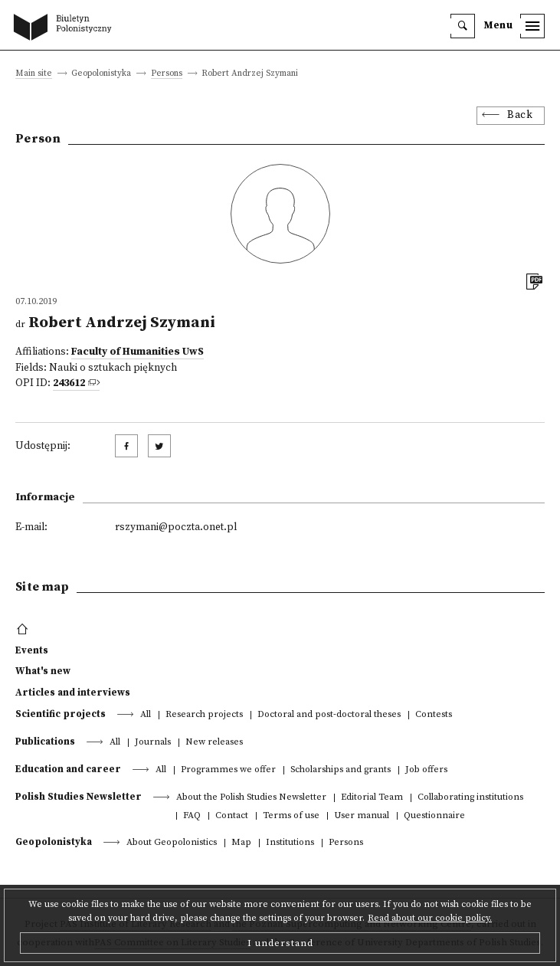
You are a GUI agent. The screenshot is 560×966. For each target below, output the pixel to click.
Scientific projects (61, 714)
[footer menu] (24, 630)
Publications (45, 742)
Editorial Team (372, 798)
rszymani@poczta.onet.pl (176, 527)
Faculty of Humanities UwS (138, 352)
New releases (214, 743)
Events (32, 650)
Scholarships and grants (341, 770)
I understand (280, 943)
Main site (34, 74)
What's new (43, 671)
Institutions (290, 843)
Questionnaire (434, 816)
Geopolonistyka (54, 842)
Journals (153, 743)
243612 (69, 383)
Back (520, 115)
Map (241, 843)
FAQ (192, 816)
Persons (167, 74)
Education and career (68, 769)
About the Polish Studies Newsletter (251, 798)
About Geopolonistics (172, 843)
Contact (232, 816)
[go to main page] (66, 28)
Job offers (426, 770)
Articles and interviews (73, 693)
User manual (362, 816)
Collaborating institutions (470, 798)
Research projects (204, 715)
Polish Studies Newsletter (79, 797)
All (146, 715)
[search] (463, 26)
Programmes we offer (228, 770)
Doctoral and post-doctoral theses (329, 715)
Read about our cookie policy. (430, 918)
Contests (434, 715)
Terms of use (291, 816)
